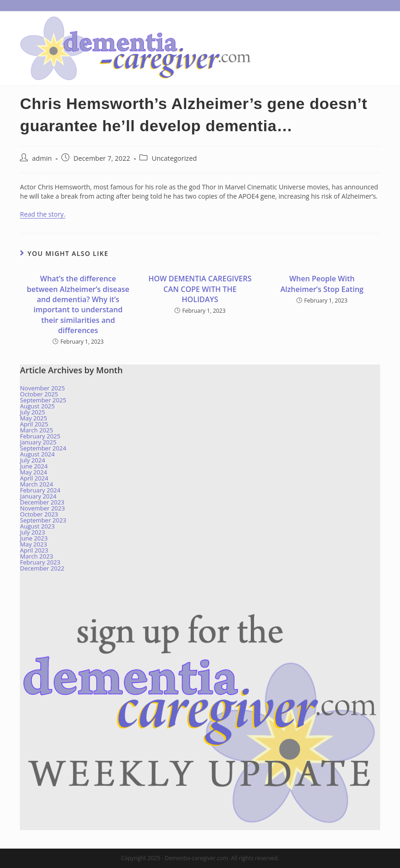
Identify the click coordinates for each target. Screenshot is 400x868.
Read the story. (42, 214)
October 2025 (39, 394)
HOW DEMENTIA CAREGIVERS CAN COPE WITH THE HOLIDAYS (200, 289)
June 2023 (34, 538)
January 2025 (38, 442)
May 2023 (33, 544)
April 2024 (34, 478)
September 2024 (43, 448)
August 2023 (37, 526)
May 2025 (33, 418)
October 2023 (39, 514)
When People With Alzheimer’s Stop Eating (322, 284)
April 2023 (34, 550)
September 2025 (43, 400)
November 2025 (42, 388)
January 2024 (38, 496)
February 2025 (40, 436)
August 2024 (37, 454)
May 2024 (33, 472)
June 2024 (34, 466)
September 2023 (43, 520)
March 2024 (36, 484)
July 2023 (32, 532)
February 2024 (40, 490)
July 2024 (32, 460)
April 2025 (34, 424)
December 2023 (42, 502)
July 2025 (32, 412)
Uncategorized (174, 158)
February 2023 (40, 562)
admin (42, 158)
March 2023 (36, 556)
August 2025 (37, 406)
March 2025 (36, 430)
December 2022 (42, 568)
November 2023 (42, 508)
